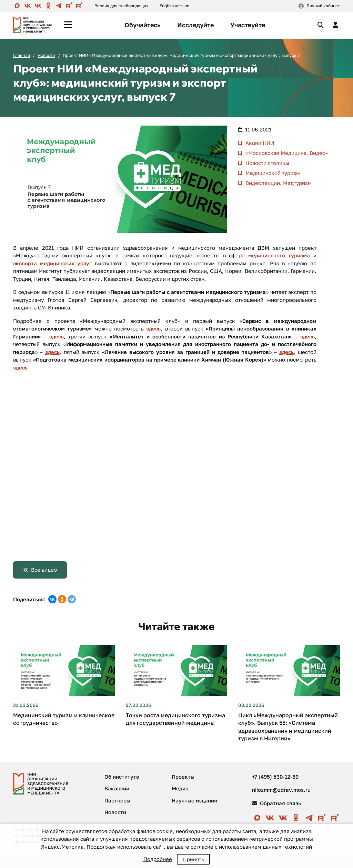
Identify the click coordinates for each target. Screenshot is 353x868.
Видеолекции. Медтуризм (278, 183)
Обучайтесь (143, 25)
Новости (46, 55)
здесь (153, 328)
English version (174, 6)
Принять (193, 859)
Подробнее (158, 859)
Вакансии (117, 788)
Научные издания (194, 800)
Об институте (122, 777)
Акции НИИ (259, 143)
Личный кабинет (323, 6)
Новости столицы (267, 163)
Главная (22, 55)
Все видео (44, 570)
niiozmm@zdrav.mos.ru (281, 790)
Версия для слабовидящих (122, 6)
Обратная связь (276, 803)
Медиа (180, 788)
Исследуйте (195, 25)
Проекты (183, 777)
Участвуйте (248, 25)
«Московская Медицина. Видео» (286, 153)
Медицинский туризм (272, 173)
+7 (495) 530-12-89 (275, 777)
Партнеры (117, 800)
